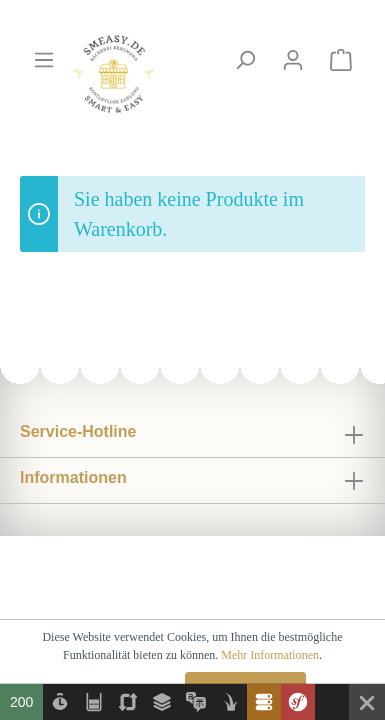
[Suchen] (245, 60)
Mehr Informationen (270, 655)
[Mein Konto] (293, 60)
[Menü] (44, 60)
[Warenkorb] (341, 60)
